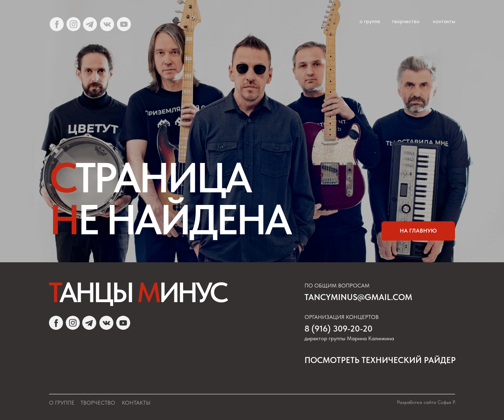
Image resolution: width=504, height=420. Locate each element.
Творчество (98, 403)
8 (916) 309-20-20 (338, 329)
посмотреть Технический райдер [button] (380, 360)
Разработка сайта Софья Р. (426, 402)
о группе (370, 21)
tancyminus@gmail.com (358, 297)
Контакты (136, 403)
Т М (137, 292)
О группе (62, 403)
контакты (444, 21)
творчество (406, 21)
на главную (418, 231)
